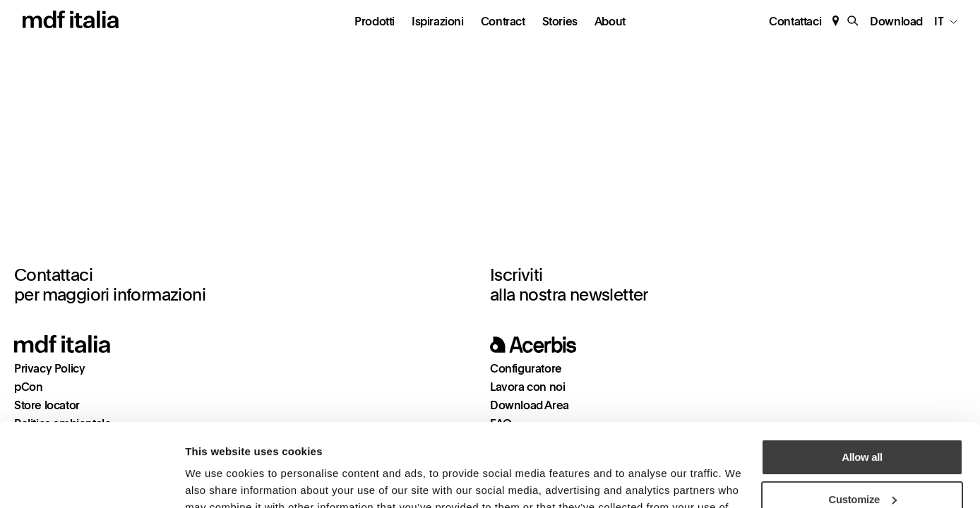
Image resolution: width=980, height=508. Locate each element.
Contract (503, 22)
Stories (560, 22)
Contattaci (795, 22)
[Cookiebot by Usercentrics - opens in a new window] (91, 480)
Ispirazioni (438, 22)
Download (896, 22)
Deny (862, 458)
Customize (863, 416)
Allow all (862, 374)
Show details (216, 480)
